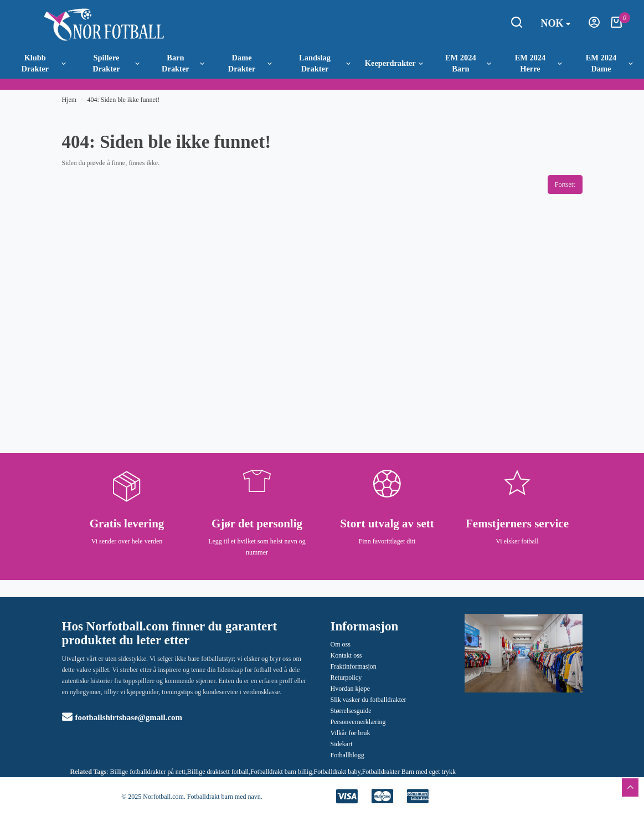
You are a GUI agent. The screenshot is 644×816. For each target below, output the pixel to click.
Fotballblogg (347, 755)
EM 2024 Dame (609, 63)
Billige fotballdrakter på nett (148, 772)
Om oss (341, 644)
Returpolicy (346, 678)
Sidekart (342, 744)
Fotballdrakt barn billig (281, 772)
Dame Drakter (250, 63)
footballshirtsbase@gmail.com (122, 717)
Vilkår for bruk (351, 733)
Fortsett (565, 184)
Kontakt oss (346, 655)
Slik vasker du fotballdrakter (369, 700)
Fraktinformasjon (354, 666)
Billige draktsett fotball (218, 772)
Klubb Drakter (43, 63)
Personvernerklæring (358, 722)
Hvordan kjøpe (351, 689)
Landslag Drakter (325, 63)
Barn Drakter (183, 63)
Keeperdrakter (394, 63)
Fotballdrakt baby (337, 772)
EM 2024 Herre (539, 63)
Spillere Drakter (116, 63)
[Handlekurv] (616, 25)
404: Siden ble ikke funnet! (124, 100)
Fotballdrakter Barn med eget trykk (409, 772)
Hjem (69, 100)
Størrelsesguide (351, 711)
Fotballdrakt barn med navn (224, 797)
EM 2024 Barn (468, 63)
